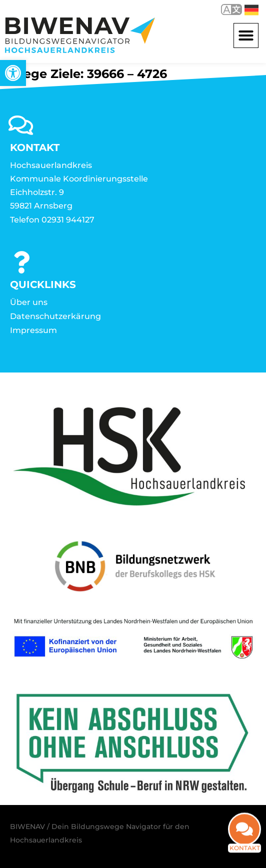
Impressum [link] (33, 330)
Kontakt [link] (245, 853)
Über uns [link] (29, 302)
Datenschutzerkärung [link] (55, 316)
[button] (246, 35)
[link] (13, 73)
